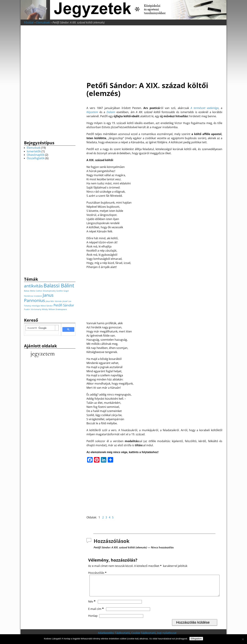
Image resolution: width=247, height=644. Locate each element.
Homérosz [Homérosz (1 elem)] (29, 296)
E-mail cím (96, 613)
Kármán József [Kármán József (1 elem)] (61, 301)
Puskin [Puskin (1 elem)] (27, 309)
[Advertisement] (154, 52)
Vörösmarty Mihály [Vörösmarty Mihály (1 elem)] (39, 309)
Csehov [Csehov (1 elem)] (39, 291)
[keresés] (40, 328)
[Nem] (243, 639)
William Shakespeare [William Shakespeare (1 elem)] (58, 309)
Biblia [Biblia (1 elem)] (33, 291)
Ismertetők (34, 151)
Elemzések (43, 22)
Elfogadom (196, 639)
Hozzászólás (98, 573)
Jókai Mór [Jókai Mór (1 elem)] (50, 301)
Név (92, 606)
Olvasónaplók (36, 155)
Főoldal (29, 22)
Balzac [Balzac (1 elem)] (27, 291)
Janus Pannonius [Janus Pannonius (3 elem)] (39, 298)
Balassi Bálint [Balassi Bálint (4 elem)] (59, 285)
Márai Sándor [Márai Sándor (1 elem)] (47, 306)
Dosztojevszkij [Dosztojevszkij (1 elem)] (49, 291)
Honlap (93, 620)
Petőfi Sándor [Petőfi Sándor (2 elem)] (64, 305)
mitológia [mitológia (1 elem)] (36, 306)
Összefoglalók (36, 158)
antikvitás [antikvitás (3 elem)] (33, 286)
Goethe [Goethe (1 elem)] (60, 291)
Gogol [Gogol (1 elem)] (66, 291)
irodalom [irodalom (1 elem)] (38, 296)
